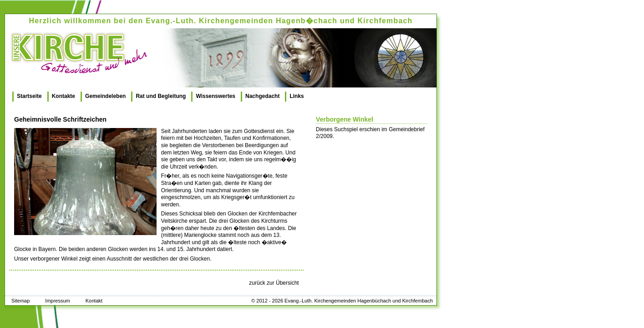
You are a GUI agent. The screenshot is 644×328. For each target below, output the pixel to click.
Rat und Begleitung (161, 96)
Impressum (57, 301)
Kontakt (94, 301)
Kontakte (63, 96)
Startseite (29, 96)
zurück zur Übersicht (274, 283)
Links (297, 96)
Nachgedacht (262, 96)
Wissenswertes (216, 96)
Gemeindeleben (105, 96)
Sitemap (20, 301)
